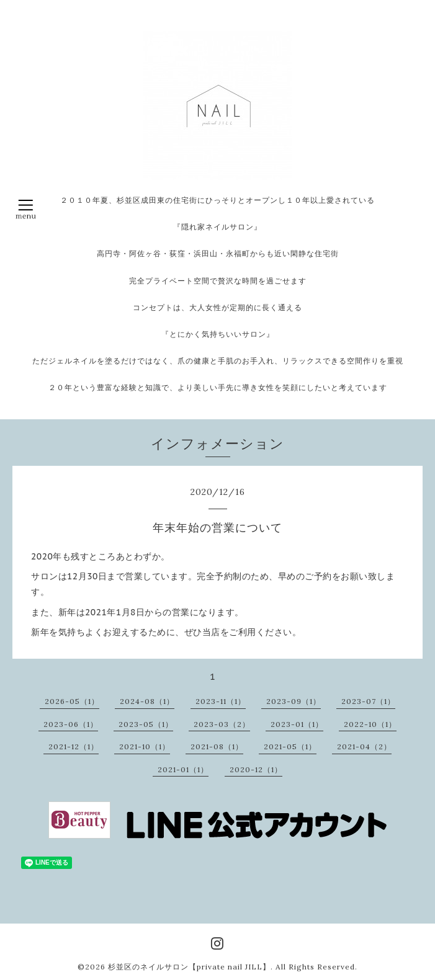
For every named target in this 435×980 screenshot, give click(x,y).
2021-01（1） (183, 769)
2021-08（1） (217, 746)
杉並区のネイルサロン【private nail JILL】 (189, 967)
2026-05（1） (72, 701)
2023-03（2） (222, 724)
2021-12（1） (74, 746)
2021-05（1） (290, 746)
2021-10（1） (145, 746)
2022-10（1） (370, 724)
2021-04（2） (364, 746)
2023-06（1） (71, 724)
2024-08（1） (147, 701)
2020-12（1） (256, 769)
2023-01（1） (297, 724)
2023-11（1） (221, 701)
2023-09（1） (294, 701)
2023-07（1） (368, 701)
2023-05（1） (146, 724)
